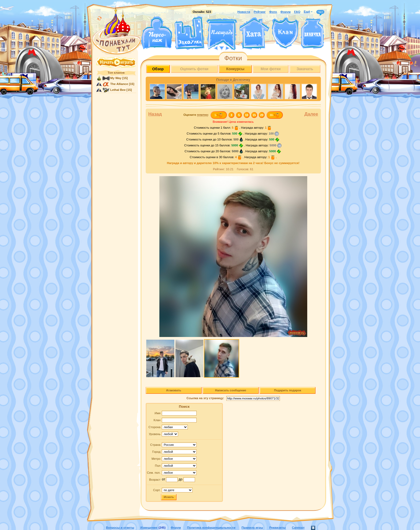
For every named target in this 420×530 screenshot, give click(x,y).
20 (262, 115)
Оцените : (196, 115)
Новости (244, 12)
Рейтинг (260, 12)
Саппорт (298, 528)
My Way (116, 78)
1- (218, 115)
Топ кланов (116, 73)
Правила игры (252, 528)
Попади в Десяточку (233, 80)
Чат (320, 12)
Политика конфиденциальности (211, 528)
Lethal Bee (118, 90)
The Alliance (119, 84)
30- (274, 115)
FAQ (297, 12)
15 (254, 115)
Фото (273, 12)
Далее (311, 114)
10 (247, 115)
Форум (286, 12)
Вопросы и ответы (120, 528)
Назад (155, 114)
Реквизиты (277, 528)
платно (202, 115)
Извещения (149, 528)
